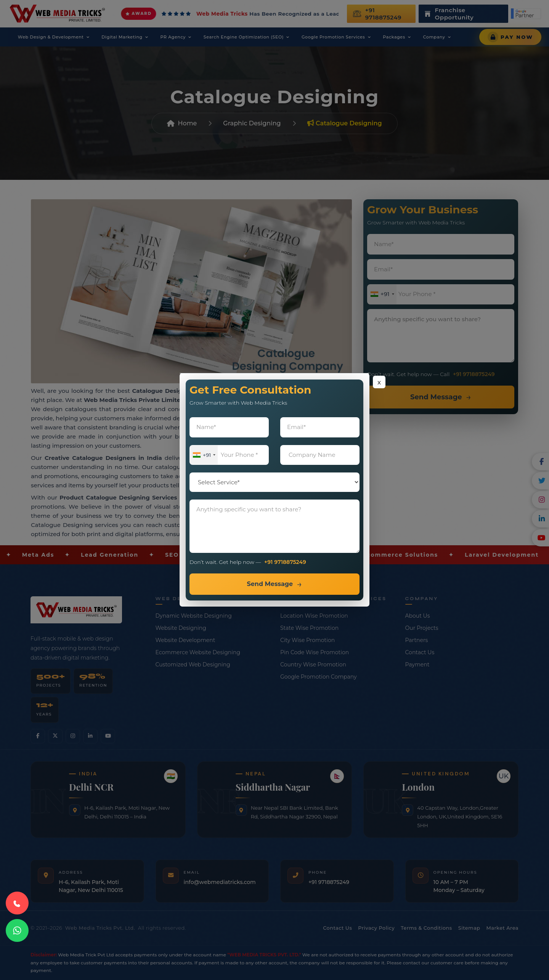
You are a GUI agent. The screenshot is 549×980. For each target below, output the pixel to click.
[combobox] (204, 455)
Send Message (270, 584)
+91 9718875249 (285, 562)
